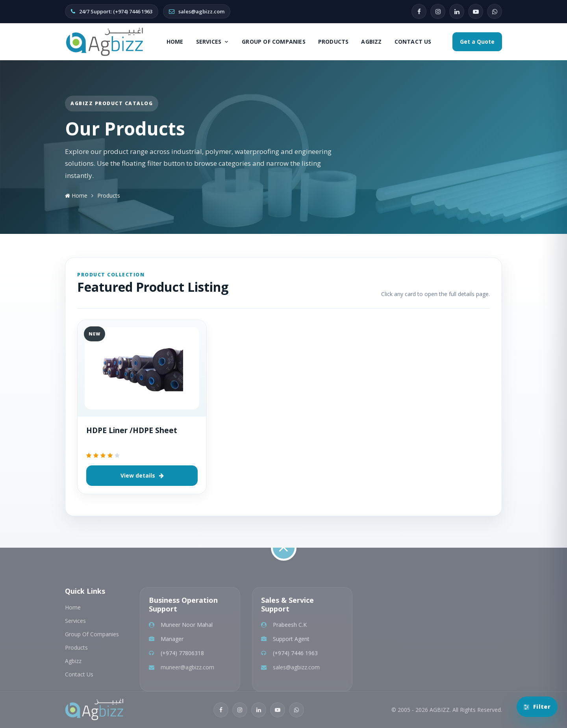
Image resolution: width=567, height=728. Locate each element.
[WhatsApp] (495, 11)
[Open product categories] (537, 707)
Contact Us (413, 42)
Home (175, 42)
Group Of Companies (274, 42)
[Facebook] (419, 11)
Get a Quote (477, 42)
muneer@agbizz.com (187, 667)
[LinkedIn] (457, 11)
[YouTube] (476, 11)
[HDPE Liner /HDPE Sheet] (142, 368)
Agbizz (371, 42)
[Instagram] (438, 11)
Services (213, 42)
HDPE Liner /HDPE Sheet (132, 430)
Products (334, 42)
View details (142, 475)
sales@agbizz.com (296, 667)
